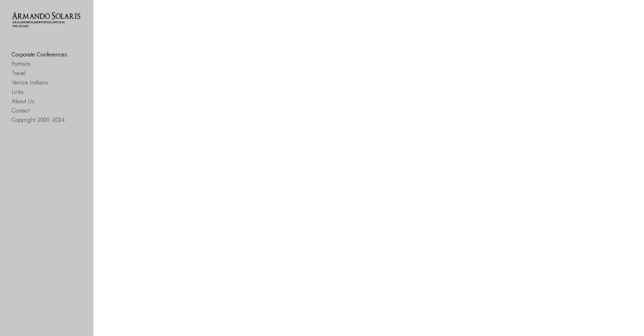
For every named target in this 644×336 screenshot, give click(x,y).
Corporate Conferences (39, 63)
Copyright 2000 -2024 (38, 128)
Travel (19, 81)
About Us (23, 109)
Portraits (21, 72)
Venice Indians (30, 91)
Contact (21, 119)
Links (17, 100)
